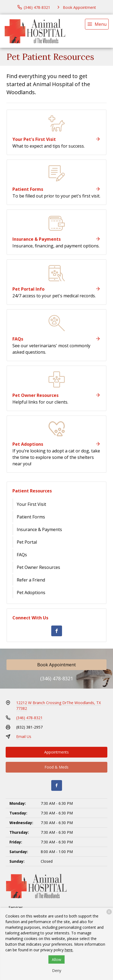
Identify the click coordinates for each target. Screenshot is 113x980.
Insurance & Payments (39, 529)
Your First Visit (31, 504)
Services (16, 907)
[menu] (97, 24)
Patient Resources (32, 491)
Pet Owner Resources (38, 567)
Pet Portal (27, 542)
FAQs (22, 555)
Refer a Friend (31, 580)
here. (69, 950)
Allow (56, 959)
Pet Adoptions (31, 593)
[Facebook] (57, 631)
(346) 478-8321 (57, 678)
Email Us (24, 736)
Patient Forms (31, 517)
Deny (57, 970)
